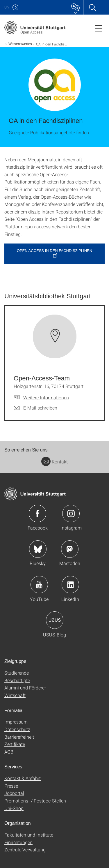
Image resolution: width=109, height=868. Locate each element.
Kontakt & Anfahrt (23, 778)
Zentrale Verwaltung (25, 850)
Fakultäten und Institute (29, 835)
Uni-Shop (14, 808)
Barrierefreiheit (19, 737)
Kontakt (54, 462)
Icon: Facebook (37, 514)
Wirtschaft (15, 695)
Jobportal (14, 793)
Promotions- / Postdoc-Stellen (35, 801)
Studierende (17, 673)
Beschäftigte (17, 680)
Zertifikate (15, 744)
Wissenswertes (20, 44)
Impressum (16, 722)
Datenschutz (17, 729)
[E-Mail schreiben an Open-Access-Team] (35, 408)
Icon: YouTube (39, 585)
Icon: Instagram (71, 514)
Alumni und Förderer (25, 688)
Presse (11, 786)
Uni (7, 7)
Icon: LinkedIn (70, 585)
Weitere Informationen (46, 397)
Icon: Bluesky (38, 549)
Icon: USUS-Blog (55, 620)
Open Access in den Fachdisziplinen (54, 251)
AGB (9, 752)
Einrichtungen (18, 842)
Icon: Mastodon (70, 549)
